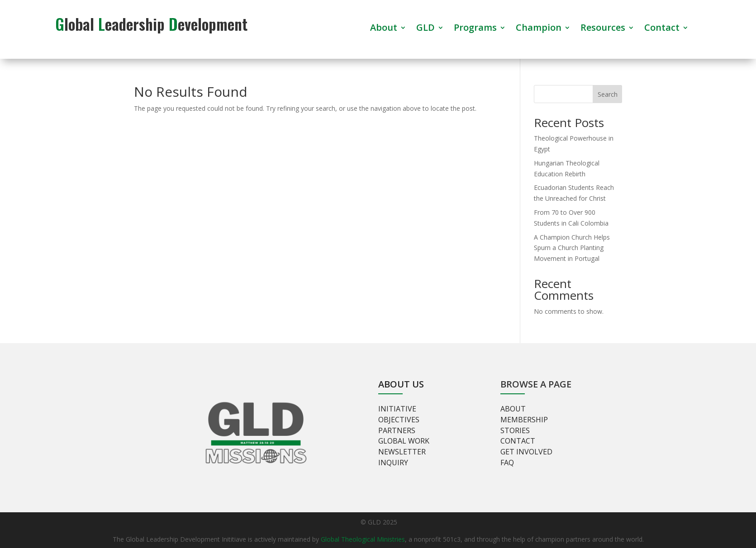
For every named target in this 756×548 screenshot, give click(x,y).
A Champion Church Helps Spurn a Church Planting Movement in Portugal (572, 248)
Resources (603, 29)
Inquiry (393, 463)
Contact (662, 29)
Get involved (526, 452)
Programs (475, 29)
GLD (426, 29)
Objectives (399, 420)
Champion (539, 29)
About (384, 29)
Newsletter (402, 452)
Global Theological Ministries (363, 539)
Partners (397, 430)
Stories (515, 430)
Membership (524, 420)
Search (608, 94)
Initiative (397, 409)
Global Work (404, 441)
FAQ (507, 463)
